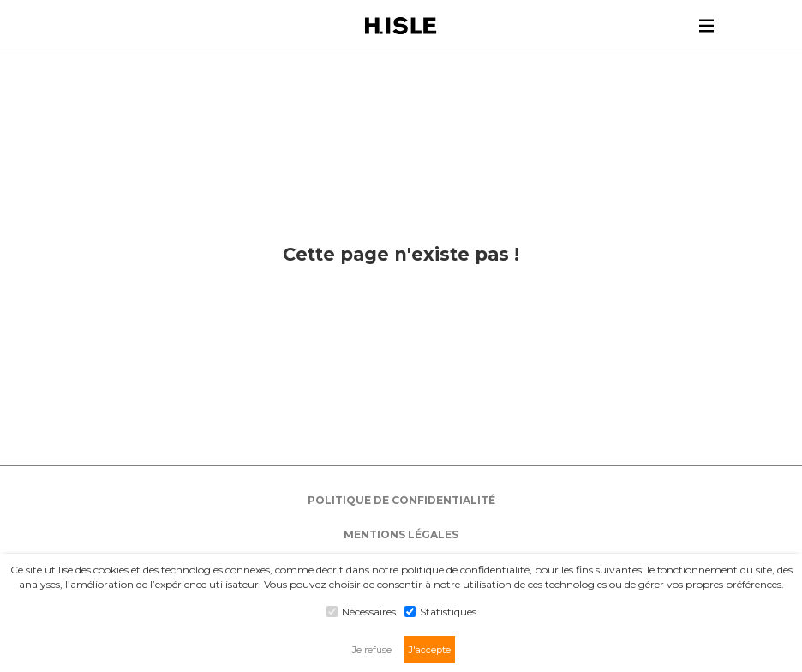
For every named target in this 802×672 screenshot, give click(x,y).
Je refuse (372, 650)
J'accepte (430, 650)
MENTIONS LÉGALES (401, 534)
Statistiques (440, 612)
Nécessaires (361, 612)
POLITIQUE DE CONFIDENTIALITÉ (401, 500)
